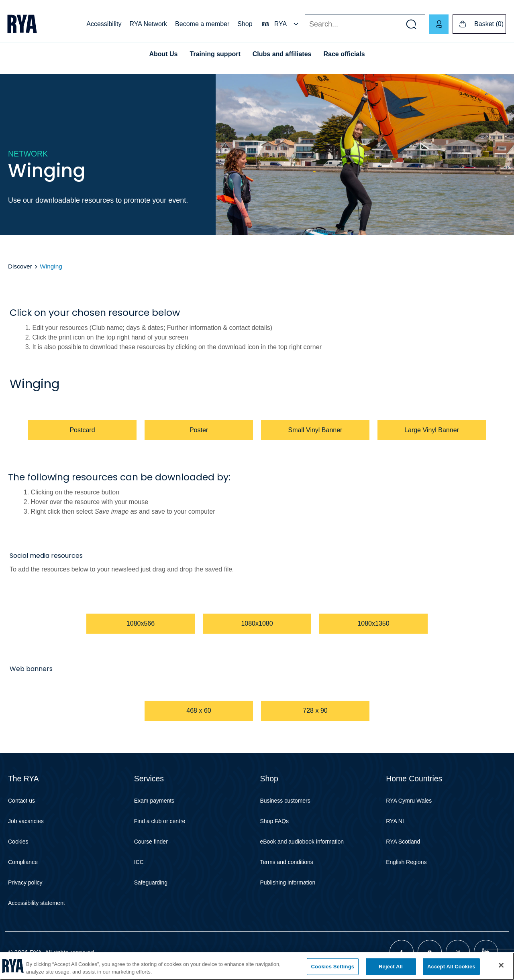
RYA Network (148, 24)
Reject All (391, 967)
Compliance (23, 862)
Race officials (344, 54)
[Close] (501, 965)
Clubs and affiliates (282, 54)
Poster (199, 430)
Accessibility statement (37, 903)
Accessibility (104, 24)
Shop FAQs (275, 821)
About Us (163, 54)
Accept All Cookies (451, 967)
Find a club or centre (160, 821)
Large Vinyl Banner (432, 430)
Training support (215, 54)
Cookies (18, 842)
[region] (257, 966)
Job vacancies (26, 821)
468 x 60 (199, 711)
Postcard (82, 430)
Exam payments (154, 801)
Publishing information (288, 882)
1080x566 (141, 623)
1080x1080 (257, 623)
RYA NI (395, 821)
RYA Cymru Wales (409, 801)
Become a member (202, 24)
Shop (245, 24)
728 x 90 (315, 711)
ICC (139, 862)
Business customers (285, 801)
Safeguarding (151, 882)
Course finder (151, 842)
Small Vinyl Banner (315, 430)
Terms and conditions (287, 862)
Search (305, 24)
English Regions (406, 862)
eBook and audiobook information (302, 842)
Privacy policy (25, 882)
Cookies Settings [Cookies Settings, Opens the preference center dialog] (333, 967)
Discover (21, 266)
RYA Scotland (403, 842)
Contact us (21, 801)
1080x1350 (373, 623)
